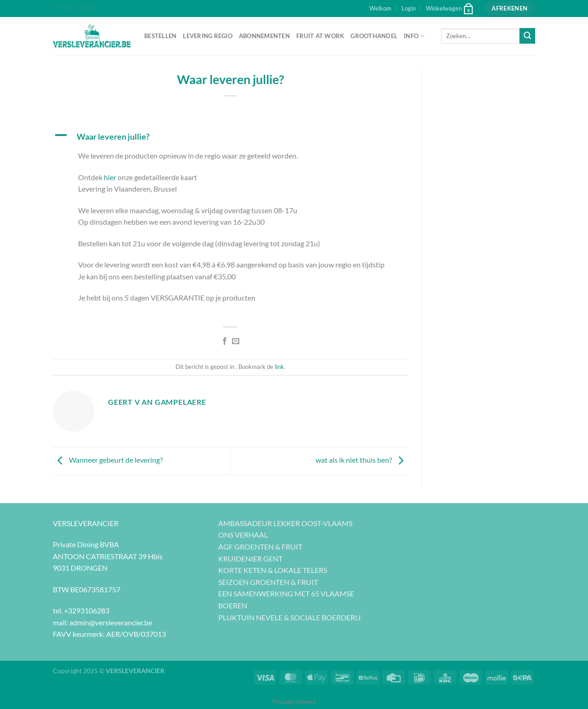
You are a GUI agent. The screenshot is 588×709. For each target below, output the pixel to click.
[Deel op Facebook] (225, 341)
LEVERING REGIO (208, 36)
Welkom (380, 8)
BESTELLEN (160, 36)
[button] (230, 137)
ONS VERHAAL (243, 535)
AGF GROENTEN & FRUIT (260, 547)
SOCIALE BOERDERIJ (325, 617)
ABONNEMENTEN (264, 36)
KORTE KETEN (242, 570)
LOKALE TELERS (301, 570)
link (279, 367)
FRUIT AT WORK (320, 36)
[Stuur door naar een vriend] (236, 341)
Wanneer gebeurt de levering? (108, 460)
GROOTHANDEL (374, 36)
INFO (414, 36)
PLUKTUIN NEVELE (250, 617)
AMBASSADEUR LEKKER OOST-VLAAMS (285, 523)
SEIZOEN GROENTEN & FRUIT (268, 582)
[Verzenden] (527, 36)
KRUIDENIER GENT (250, 559)
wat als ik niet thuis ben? (362, 460)
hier (110, 177)
